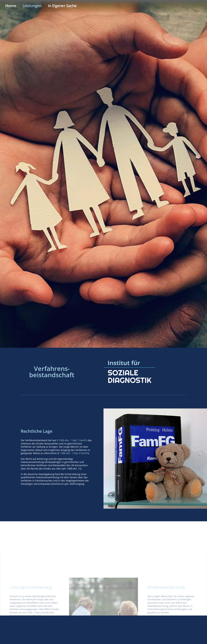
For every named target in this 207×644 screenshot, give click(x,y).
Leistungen (32, 6)
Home (11, 6)
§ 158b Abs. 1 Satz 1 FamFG (72, 440)
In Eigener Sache (62, 6)
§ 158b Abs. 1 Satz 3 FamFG (73, 453)
